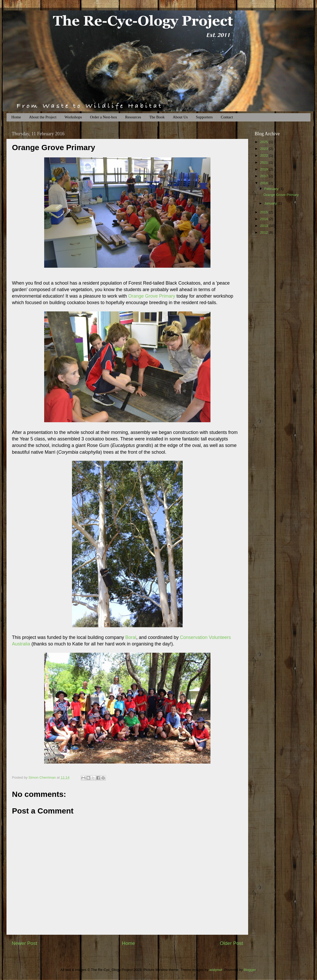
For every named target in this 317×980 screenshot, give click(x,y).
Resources (133, 117)
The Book (157, 117)
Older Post (231, 943)
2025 (265, 142)
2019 (265, 169)
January (271, 203)
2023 (265, 149)
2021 (265, 162)
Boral (131, 637)
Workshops (73, 117)
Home (16, 117)
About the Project (43, 117)
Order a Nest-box (103, 117)
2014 (265, 219)
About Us (180, 117)
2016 (265, 183)
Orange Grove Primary (152, 296)
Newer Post (24, 943)
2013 (265, 226)
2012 (265, 232)
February (272, 189)
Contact (227, 117)
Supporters (204, 117)
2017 (265, 176)
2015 (265, 212)
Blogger (250, 970)
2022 (265, 155)
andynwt (216, 970)
